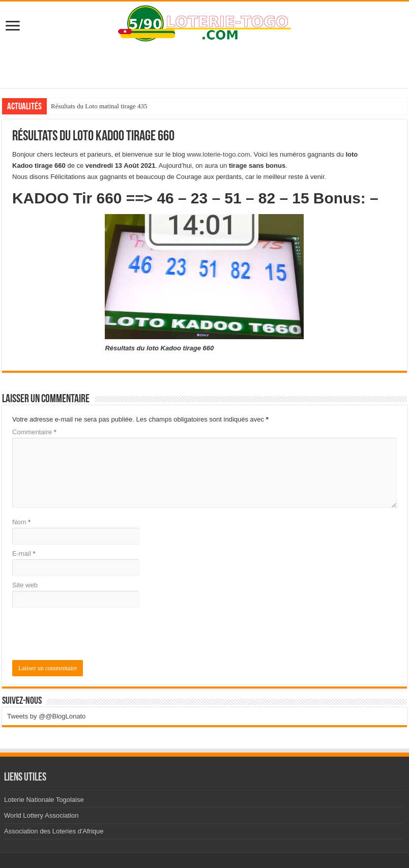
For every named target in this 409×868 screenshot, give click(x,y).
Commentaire (34, 432)
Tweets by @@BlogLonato (46, 716)
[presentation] (81, 635)
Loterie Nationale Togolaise (44, 800)
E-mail (24, 553)
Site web (25, 585)
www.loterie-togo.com (218, 154)
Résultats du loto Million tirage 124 (98, 106)
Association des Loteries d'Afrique (54, 831)
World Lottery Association (41, 815)
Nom (21, 522)
